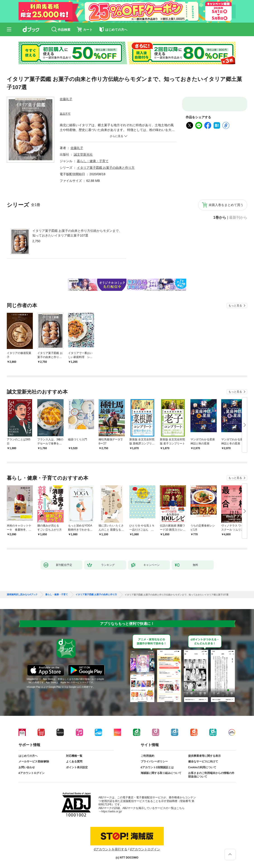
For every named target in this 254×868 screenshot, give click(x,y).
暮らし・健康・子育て (93, 161)
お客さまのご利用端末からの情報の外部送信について (211, 775)
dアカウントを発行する (111, 849)
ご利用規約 (147, 756)
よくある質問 (74, 761)
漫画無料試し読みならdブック (22, 595)
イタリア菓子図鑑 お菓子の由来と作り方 (106, 168)
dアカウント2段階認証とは (157, 767)
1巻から (220, 218)
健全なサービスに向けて (203, 761)
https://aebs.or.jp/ (112, 811)
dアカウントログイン (32, 773)
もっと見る (235, 306)
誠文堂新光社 (83, 154)
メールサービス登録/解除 (34, 761)
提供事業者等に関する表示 (204, 756)
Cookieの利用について (202, 767)
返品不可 (65, 114)
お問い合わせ (27, 767)
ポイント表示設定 (77, 767)
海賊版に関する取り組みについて (161, 773)
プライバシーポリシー (154, 761)
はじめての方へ (28, 756)
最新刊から (238, 218)
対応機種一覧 (74, 756)
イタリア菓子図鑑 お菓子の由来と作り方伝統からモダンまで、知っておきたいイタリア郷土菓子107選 (77, 233)
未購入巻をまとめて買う (226, 205)
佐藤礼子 (66, 99)
